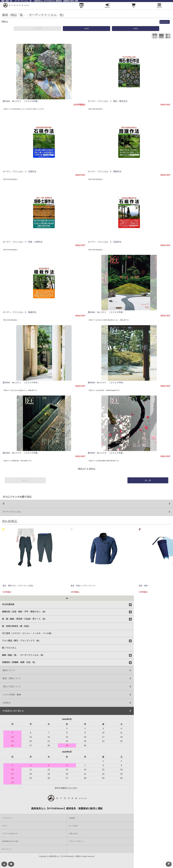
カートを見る (73, 826)
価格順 (87, 29)
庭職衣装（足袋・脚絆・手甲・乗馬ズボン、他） (24, 612)
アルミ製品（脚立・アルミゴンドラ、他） (21, 640)
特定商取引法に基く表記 (10, 841)
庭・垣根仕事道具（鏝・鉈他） (16, 626)
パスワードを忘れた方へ (10, 834)
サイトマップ (6, 849)
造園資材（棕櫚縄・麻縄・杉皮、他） (19, 662)
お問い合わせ (73, 834)
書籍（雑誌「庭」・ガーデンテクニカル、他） (23, 655)
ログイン (5, 826)
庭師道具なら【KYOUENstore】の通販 (65, 856)
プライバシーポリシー (76, 841)
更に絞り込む (165, 22)
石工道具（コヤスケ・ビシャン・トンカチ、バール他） (27, 633)
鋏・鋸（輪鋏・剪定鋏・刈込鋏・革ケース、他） (24, 619)
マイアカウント (7, 818)
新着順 (135, 29)
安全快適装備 (8, 604)
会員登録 (72, 818)
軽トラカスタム (9, 648)
